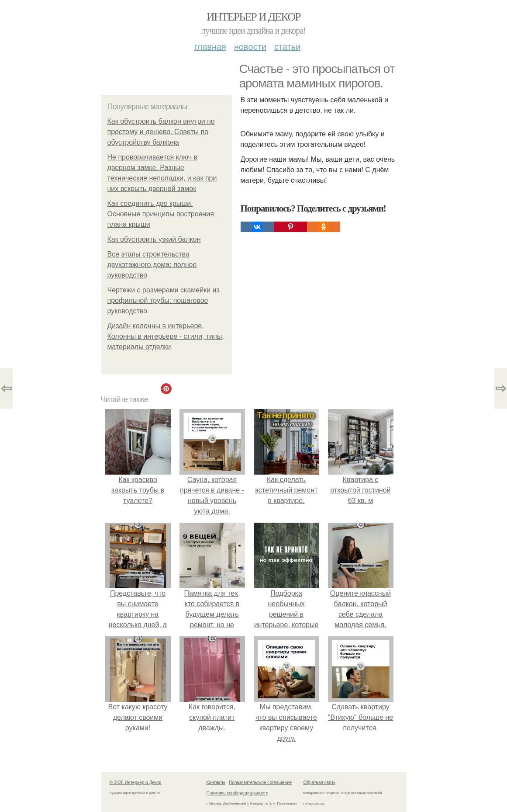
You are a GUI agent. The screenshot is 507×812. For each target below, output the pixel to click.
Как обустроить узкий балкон (154, 239)
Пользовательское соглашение (260, 783)
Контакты (216, 783)
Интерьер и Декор (253, 17)
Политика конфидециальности (238, 793)
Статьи (287, 47)
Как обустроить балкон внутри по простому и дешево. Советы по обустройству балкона (161, 132)
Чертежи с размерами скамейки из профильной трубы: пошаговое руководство (164, 300)
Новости (250, 47)
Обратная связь (320, 783)
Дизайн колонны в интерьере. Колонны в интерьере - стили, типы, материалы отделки (166, 336)
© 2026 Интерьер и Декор (136, 783)
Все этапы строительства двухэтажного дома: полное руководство (152, 265)
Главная (210, 47)
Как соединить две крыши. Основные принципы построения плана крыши (161, 214)
